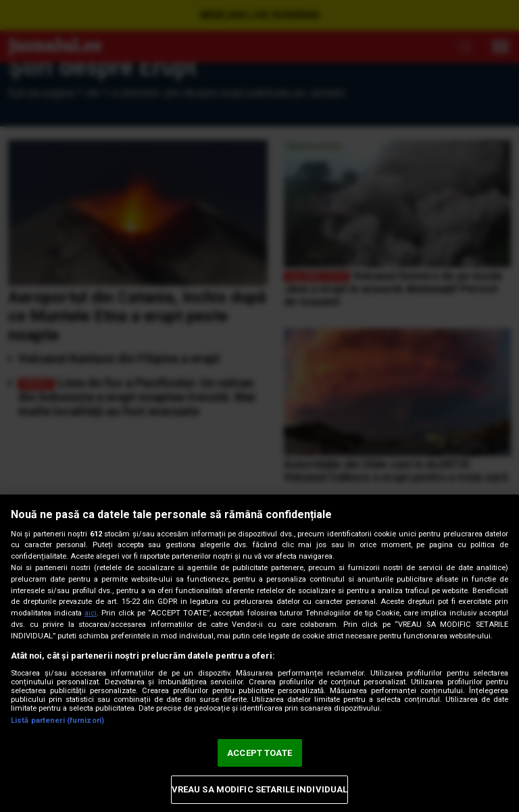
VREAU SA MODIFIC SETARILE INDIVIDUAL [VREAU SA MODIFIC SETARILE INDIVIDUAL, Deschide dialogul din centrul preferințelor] (260, 789)
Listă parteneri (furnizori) (57, 720)
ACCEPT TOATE (259, 753)
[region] (259, 653)
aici (91, 613)
